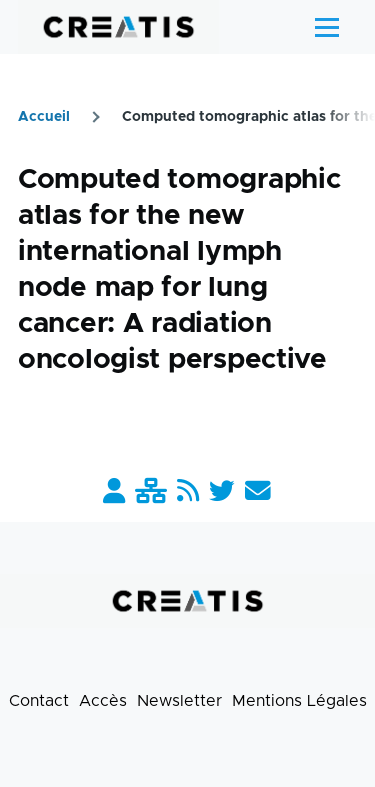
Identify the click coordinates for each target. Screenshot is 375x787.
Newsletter (179, 701)
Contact (39, 701)
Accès (103, 701)
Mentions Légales (299, 701)
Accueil (44, 117)
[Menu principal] (327, 27)
